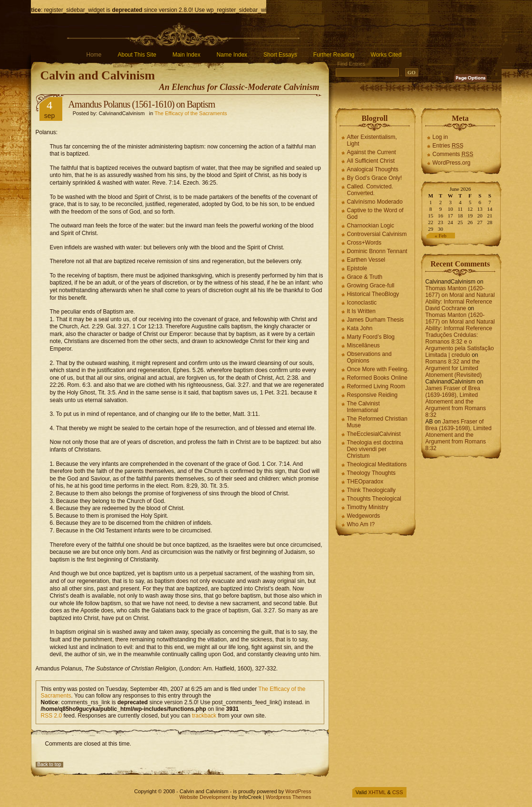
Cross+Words (364, 243)
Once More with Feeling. (378, 369)
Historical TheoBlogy (373, 294)
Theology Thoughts (372, 473)
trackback (204, 716)
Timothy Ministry (368, 507)
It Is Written (361, 311)
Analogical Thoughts (373, 169)
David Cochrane (446, 308)
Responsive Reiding (372, 395)
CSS (398, 792)
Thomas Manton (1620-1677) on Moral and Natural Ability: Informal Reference (460, 295)
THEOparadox (365, 482)
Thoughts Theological (374, 499)
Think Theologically (372, 490)
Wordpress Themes (289, 797)
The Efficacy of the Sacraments (191, 113)
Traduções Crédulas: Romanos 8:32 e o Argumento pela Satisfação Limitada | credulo (460, 345)
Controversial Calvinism (377, 234)
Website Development (205, 797)
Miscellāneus (363, 345)
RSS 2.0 (52, 716)
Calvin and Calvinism (98, 75)
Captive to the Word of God (375, 214)
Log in (440, 137)
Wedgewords (364, 516)
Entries (448, 146)
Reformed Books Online (377, 378)
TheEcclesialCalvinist (374, 434)
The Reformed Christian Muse (377, 422)
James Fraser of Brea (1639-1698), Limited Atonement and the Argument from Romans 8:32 (456, 402)
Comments (453, 154)
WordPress (298, 791)
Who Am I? (361, 524)
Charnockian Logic (371, 226)
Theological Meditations (377, 464)
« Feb (440, 236)
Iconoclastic (362, 303)
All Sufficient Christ (371, 161)
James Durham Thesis (376, 320)
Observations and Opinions (369, 357)
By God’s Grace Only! (375, 178)
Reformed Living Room (376, 386)
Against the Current (372, 152)
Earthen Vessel (366, 260)
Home (94, 55)
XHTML (377, 792)
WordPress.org (452, 163)
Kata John (360, 328)
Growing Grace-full (371, 285)
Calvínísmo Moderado (375, 202)
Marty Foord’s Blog (371, 337)
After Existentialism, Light (372, 140)
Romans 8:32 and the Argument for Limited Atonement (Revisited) (454, 368)
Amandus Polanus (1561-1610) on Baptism (142, 104)
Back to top (49, 764)
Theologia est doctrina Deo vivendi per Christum (375, 449)
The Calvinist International (363, 407)
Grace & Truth (365, 277)
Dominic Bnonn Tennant (377, 251)
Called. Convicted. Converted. (370, 190)
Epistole (357, 268)
